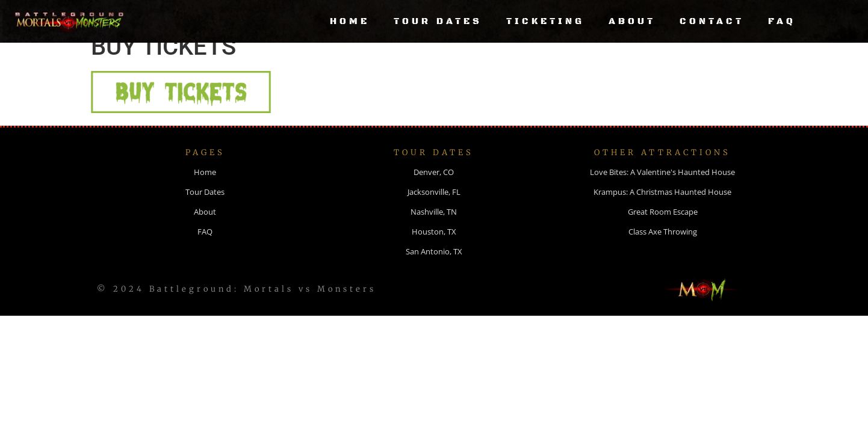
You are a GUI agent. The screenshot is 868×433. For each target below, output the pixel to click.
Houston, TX (434, 247)
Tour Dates (438, 21)
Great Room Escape (663, 227)
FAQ (782, 21)
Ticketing (545, 21)
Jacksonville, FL (434, 207)
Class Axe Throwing (663, 247)
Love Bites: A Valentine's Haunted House (662, 188)
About (632, 21)
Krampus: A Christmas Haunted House (662, 207)
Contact (712, 21)
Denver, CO (434, 188)
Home (350, 21)
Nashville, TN (434, 227)
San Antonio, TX (434, 267)
